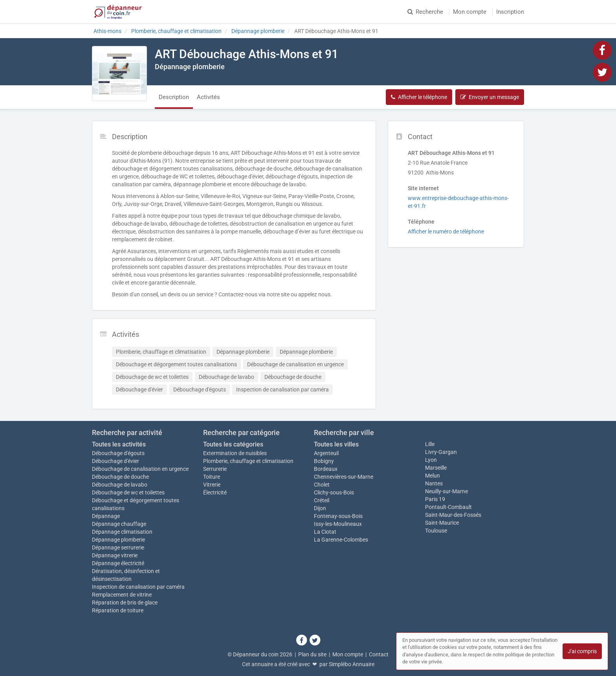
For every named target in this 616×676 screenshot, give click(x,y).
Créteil (322, 500)
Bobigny (324, 461)
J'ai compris (582, 651)
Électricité (215, 492)
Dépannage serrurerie (118, 547)
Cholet (322, 485)
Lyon (431, 460)
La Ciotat (325, 532)
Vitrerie (212, 485)
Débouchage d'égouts (118, 453)
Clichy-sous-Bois (334, 492)
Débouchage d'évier (115, 461)
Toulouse (436, 531)
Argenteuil (326, 453)
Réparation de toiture (118, 610)
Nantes (434, 483)
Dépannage (106, 516)
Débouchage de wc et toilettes (128, 492)
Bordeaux (326, 469)
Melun (433, 476)
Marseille (436, 468)
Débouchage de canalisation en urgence (140, 469)
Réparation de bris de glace (125, 603)
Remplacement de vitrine (122, 595)
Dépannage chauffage (119, 524)
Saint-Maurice (442, 523)
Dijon (320, 508)
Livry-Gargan (441, 452)
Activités (208, 97)
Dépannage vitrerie (115, 555)
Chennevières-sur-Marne (344, 477)
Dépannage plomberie (118, 540)
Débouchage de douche (120, 477)
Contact (379, 654)
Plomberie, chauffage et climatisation (248, 461)
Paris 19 (435, 499)
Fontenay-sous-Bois (338, 516)
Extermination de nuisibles (235, 453)
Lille (430, 444)
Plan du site (312, 654)
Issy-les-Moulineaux (338, 524)
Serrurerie (215, 469)
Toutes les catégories (233, 444)
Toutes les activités (119, 444)
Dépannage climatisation (122, 532)
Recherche (425, 12)
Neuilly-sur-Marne (446, 491)
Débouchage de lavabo (120, 485)
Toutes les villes (336, 444)
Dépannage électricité (118, 563)
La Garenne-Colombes (341, 540)
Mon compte (470, 12)
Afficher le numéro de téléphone (446, 231)
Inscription (510, 12)
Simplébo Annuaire (352, 664)
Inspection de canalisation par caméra (138, 587)
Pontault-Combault (448, 507)
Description (174, 97)
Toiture (212, 477)
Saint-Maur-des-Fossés (453, 515)
